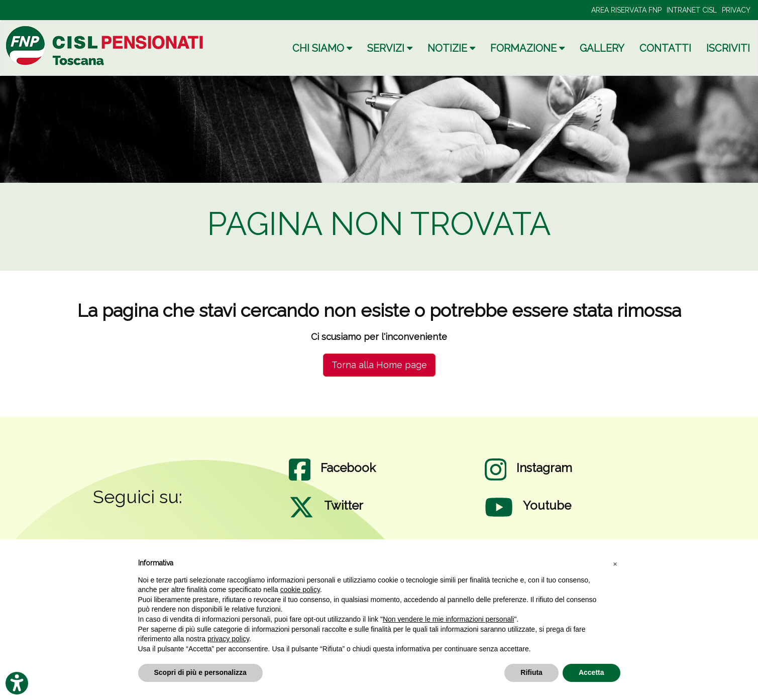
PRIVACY (736, 10)
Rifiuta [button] (531, 672)
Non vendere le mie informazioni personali (448, 619)
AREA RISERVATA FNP (626, 10)
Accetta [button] (591, 672)
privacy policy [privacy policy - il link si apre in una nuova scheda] (228, 639)
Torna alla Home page (379, 365)
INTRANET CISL (692, 10)
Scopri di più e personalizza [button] (200, 672)
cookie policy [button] (300, 590)
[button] (615, 563)
